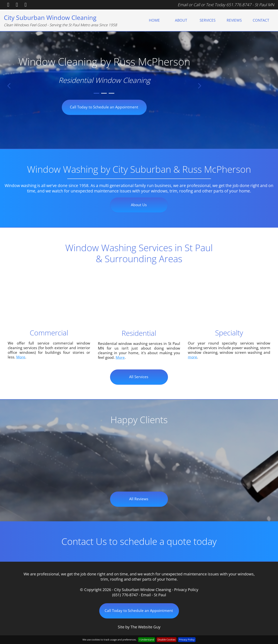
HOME (154, 20)
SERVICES (208, 20)
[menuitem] (154, 20)
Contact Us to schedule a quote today (139, 541)
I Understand (147, 640)
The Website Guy (145, 627)
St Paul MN (264, 5)
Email (183, 5)
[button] (9, 86)
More (21, 357)
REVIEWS (234, 20)
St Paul (160, 595)
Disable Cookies (167, 640)
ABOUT (181, 20)
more (192, 357)
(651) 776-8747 (125, 595)
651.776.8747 (239, 5)
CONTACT (261, 20)
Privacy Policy (186, 590)
